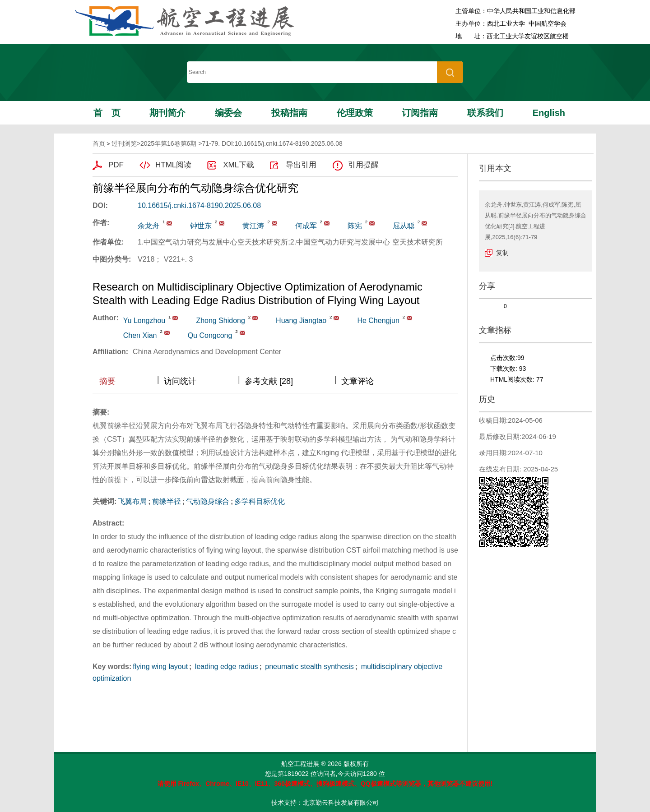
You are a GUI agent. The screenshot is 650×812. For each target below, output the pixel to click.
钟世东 (201, 226)
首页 (107, 113)
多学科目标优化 (260, 501)
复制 (502, 253)
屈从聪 (404, 226)
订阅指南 (420, 113)
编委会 (228, 113)
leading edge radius (225, 667)
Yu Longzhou (144, 321)
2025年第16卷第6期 (169, 143)
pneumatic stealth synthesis (309, 667)
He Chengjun (378, 321)
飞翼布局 (132, 501)
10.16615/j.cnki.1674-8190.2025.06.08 (199, 205)
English (549, 113)
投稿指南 (289, 113)
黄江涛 (253, 226)
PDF (116, 165)
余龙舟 (149, 226)
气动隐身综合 (208, 501)
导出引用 (301, 165)
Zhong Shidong (221, 321)
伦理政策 (355, 113)
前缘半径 (167, 501)
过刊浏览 (124, 143)
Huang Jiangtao (301, 321)
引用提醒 (363, 165)
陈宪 (355, 226)
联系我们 (485, 113)
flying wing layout (160, 667)
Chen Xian (140, 335)
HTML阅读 (173, 165)
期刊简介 (167, 113)
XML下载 (239, 165)
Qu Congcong (210, 335)
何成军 (306, 226)
